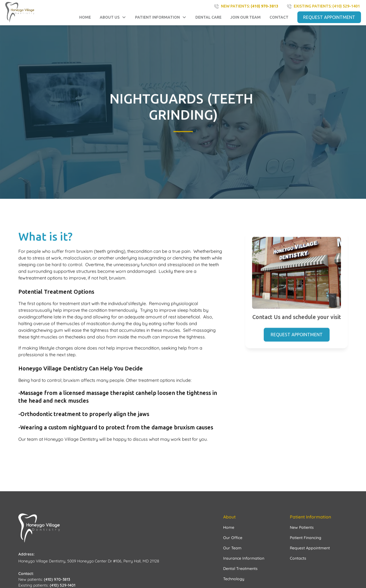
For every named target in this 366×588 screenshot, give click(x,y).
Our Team (232, 548)
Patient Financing (306, 538)
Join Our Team (246, 17)
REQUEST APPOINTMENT (329, 17)
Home (85, 17)
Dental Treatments (240, 569)
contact (279, 17)
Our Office (233, 538)
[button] (113, 17)
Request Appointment (296, 335)
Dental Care (208, 17)
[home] (20, 12)
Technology (234, 579)
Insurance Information (244, 558)
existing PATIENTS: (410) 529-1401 (327, 6)
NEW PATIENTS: (250, 6)
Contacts (298, 558)
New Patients (302, 527)
